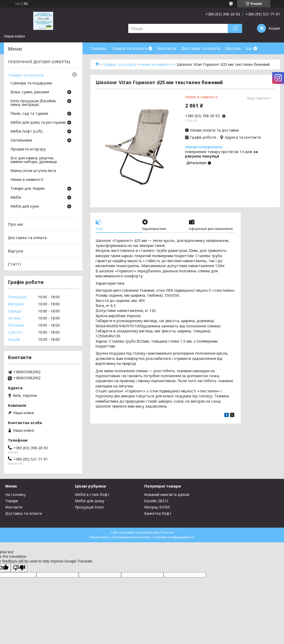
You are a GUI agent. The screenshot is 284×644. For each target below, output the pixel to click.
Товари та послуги (129, 48)
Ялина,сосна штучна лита (33, 171)
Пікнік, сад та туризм (29, 114)
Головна (98, 48)
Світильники (21, 140)
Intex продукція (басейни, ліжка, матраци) (34, 103)
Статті (14, 264)
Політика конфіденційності (174, 537)
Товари (12, 501)
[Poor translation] (19, 568)
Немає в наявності (157, 64)
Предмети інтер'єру (28, 149)
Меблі (16, 198)
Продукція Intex (89, 507)
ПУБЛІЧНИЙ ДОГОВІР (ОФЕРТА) (39, 62)
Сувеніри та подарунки (31, 83)
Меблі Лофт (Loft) (27, 132)
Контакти (167, 48)
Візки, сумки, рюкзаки (30, 92)
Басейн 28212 (156, 501)
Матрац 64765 (157, 507)
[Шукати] (235, 28)
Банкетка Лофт (158, 513)
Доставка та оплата (201, 48)
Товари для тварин (28, 189)
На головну (15, 494)
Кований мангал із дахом (167, 494)
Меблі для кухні (25, 207)
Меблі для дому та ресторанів (38, 123)
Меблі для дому (90, 501)
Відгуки (233, 48)
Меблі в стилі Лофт (92, 494)
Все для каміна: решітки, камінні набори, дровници (34, 160)
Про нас (16, 224)
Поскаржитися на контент (131, 537)
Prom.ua (167, 532)
